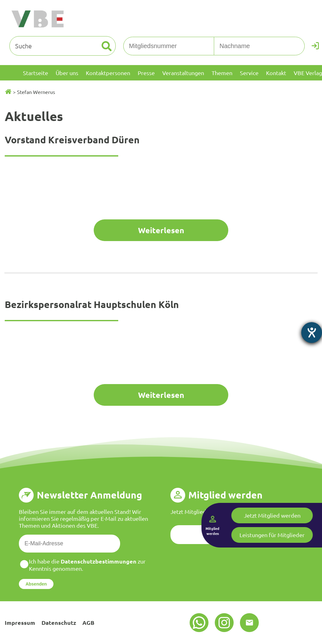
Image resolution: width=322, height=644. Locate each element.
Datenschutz (59, 622)
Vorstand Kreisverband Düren (72, 140)
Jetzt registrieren (237, 534)
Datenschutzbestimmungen (99, 561)
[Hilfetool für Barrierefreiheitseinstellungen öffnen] (312, 333)
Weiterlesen (161, 230)
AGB (88, 622)
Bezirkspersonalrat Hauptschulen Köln (92, 304)
